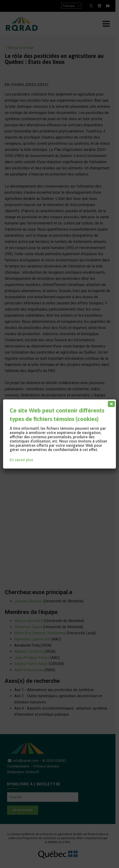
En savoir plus (21, 460)
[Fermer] (110, 403)
